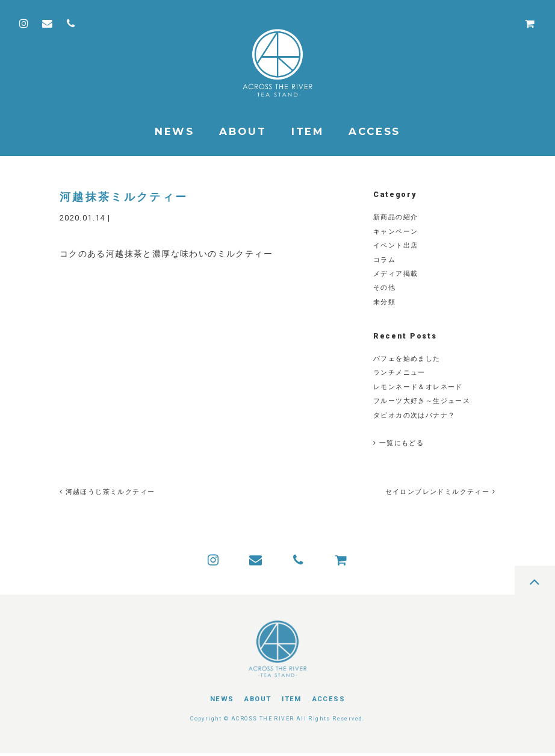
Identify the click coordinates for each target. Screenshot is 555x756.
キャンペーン (395, 232)
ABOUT (243, 131)
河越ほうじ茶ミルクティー (107, 492)
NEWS (175, 131)
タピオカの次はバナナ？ (414, 415)
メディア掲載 (395, 274)
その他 (384, 288)
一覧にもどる (398, 443)
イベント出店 (395, 245)
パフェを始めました (407, 359)
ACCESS (374, 131)
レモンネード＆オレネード (418, 387)
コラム (384, 260)
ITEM (308, 131)
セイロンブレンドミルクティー (439, 492)
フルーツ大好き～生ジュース (422, 401)
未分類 (384, 302)
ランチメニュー (399, 373)
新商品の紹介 (395, 217)
